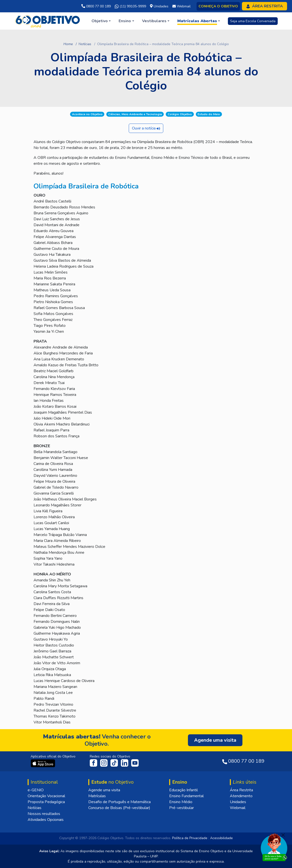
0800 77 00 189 (96, 6)
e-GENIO (36, 790)
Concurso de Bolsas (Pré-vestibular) (119, 808)
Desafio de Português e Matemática (119, 802)
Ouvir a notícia (146, 128)
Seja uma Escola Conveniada (253, 21)
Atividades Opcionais (46, 820)
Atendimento (241, 796)
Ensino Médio (181, 802)
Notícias (85, 44)
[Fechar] (283, 835)
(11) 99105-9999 (130, 6)
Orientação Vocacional (46, 796)
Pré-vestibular (182, 808)
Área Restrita (241, 790)
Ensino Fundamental (186, 796)
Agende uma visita (104, 790)
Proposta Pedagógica (46, 802)
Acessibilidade (221, 838)
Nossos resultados (44, 814)
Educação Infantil (183, 790)
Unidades (238, 802)
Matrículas (97, 796)
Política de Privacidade (190, 838)
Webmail (238, 808)
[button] (101, 21)
